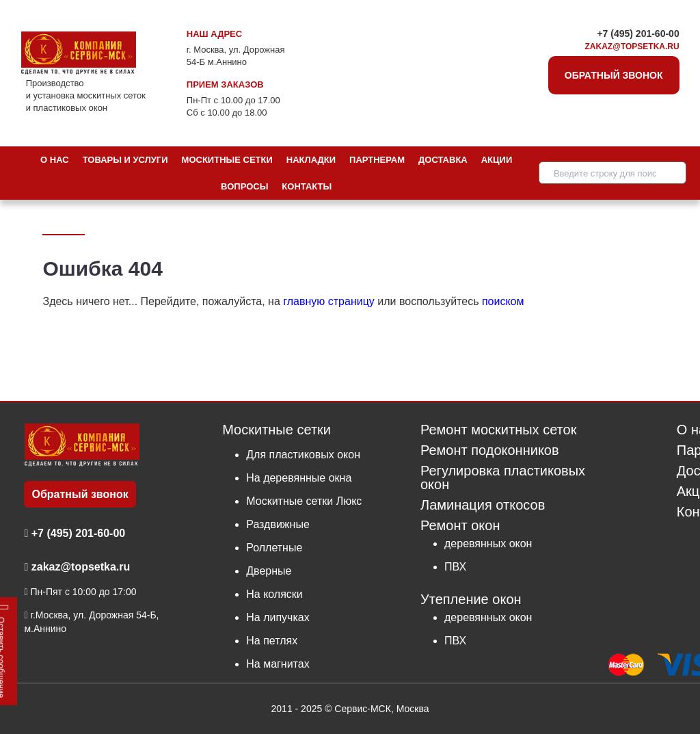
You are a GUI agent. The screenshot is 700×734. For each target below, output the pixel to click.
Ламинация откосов (483, 505)
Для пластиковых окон (303, 455)
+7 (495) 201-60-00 (638, 34)
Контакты (307, 186)
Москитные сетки (227, 160)
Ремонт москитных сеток (498, 430)
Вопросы (244, 186)
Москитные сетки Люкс (304, 501)
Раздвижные (278, 524)
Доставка (443, 160)
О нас (55, 160)
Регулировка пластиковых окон (503, 478)
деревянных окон (488, 543)
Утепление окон (471, 599)
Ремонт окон (460, 525)
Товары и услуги (125, 160)
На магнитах (278, 664)
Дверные (269, 571)
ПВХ (455, 567)
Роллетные (274, 548)
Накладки (311, 160)
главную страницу (329, 301)
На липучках (278, 617)
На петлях (272, 641)
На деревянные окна (299, 478)
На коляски (274, 594)
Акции (497, 160)
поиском (503, 301)
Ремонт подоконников (490, 450)
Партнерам (377, 160)
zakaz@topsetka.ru (632, 47)
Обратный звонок (614, 75)
